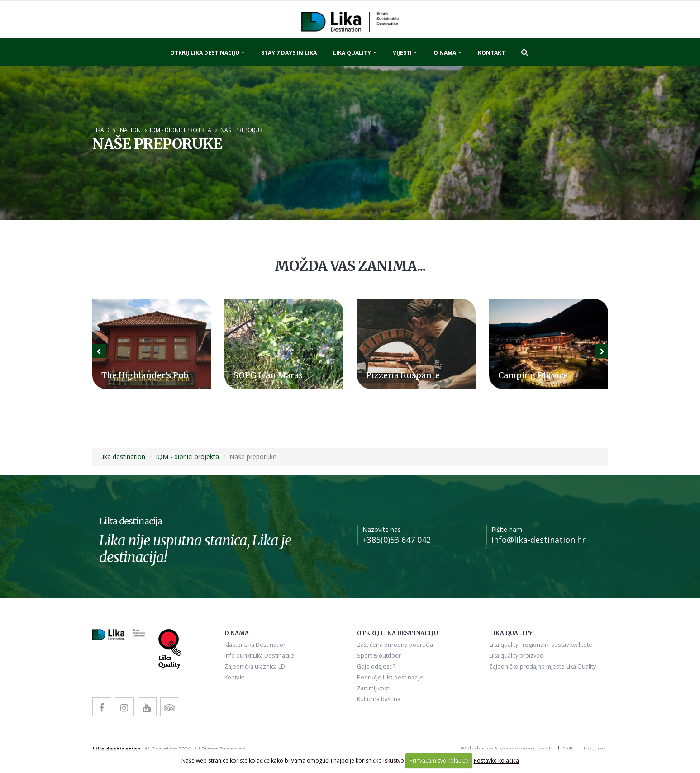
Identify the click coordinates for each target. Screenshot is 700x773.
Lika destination (117, 130)
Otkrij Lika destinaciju (205, 53)
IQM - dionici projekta (181, 130)
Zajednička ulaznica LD (255, 666)
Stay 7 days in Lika (289, 53)
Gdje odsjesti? (376, 666)
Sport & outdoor (379, 656)
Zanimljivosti (374, 688)
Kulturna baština (379, 699)
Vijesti (402, 53)
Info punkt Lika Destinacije (259, 656)
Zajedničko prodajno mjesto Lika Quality (543, 666)
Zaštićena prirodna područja (395, 645)
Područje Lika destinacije (390, 677)
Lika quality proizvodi (517, 656)
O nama (445, 53)
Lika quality (352, 53)
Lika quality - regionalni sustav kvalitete (541, 645)
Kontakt (491, 53)
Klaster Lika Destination (256, 645)
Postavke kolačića (496, 761)
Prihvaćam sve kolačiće (439, 761)
